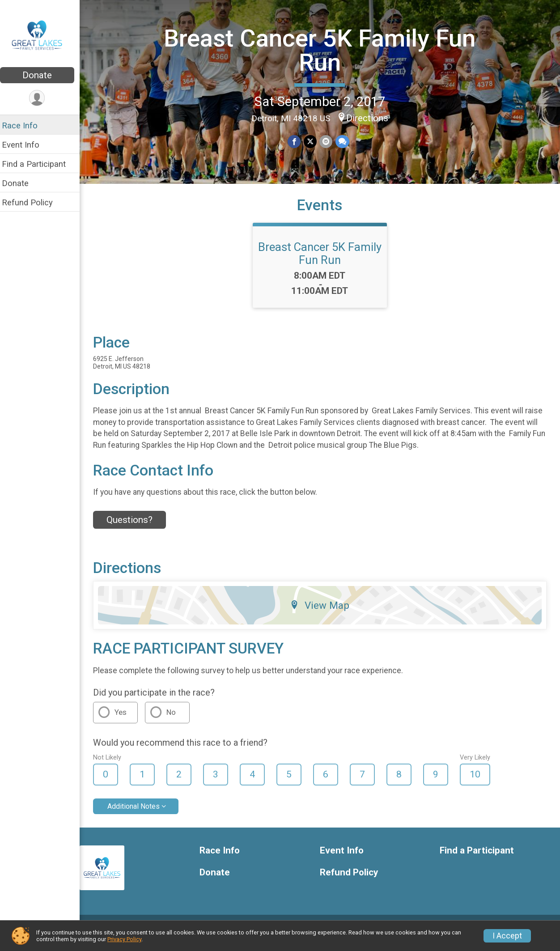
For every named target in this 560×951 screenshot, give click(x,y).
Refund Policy (33, 202)
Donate (42, 75)
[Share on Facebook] (297, 141)
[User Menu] (43, 98)
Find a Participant (39, 164)
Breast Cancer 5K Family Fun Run (323, 50)
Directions (370, 118)
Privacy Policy (124, 939)
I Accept (507, 936)
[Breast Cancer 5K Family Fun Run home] (43, 34)
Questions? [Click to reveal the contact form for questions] (135, 528)
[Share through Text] (345, 141)
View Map (323, 614)
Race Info (25, 125)
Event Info (26, 145)
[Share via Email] (329, 141)
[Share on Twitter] (313, 141)
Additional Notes (139, 814)
